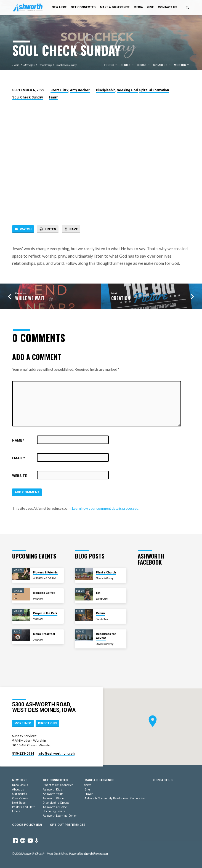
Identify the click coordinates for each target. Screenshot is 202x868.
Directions (47, 723)
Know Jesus (20, 785)
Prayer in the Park (45, 613)
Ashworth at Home (55, 807)
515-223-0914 (23, 754)
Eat (98, 593)
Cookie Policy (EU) (27, 825)
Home (16, 65)
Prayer (89, 794)
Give (150, 7)
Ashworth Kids (52, 790)
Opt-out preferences (68, 825)
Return (100, 613)
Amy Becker (80, 90)
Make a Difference (115, 7)
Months (182, 65)
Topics (111, 65)
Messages (29, 65)
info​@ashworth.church (56, 754)
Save (71, 229)
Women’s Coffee (44, 593)
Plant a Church (106, 572)
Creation (121, 298)
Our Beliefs (20, 794)
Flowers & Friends (45, 572)
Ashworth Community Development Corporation (115, 798)
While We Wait (30, 298)
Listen (48, 229)
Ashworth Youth (53, 794)
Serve (88, 785)
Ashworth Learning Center (60, 816)
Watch (23, 229)
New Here (59, 7)
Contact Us (168, 7)
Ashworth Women (54, 798)
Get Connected (83, 7)
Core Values (20, 798)
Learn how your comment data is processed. (106, 508)
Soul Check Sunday (66, 65)
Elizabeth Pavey (105, 578)
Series (127, 65)
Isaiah (54, 97)
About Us (18, 790)
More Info (23, 723)
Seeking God (127, 90)
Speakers (162, 65)
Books (143, 65)
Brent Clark (59, 90)
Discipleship (45, 65)
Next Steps (19, 803)
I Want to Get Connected (58, 785)
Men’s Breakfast (44, 634)
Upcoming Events (54, 811)
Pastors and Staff (23, 807)
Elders (16, 811)
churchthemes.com (96, 854)
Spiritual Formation (154, 90)
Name (18, 440)
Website (19, 476)
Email (18, 458)
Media (138, 7)
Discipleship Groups (56, 803)
